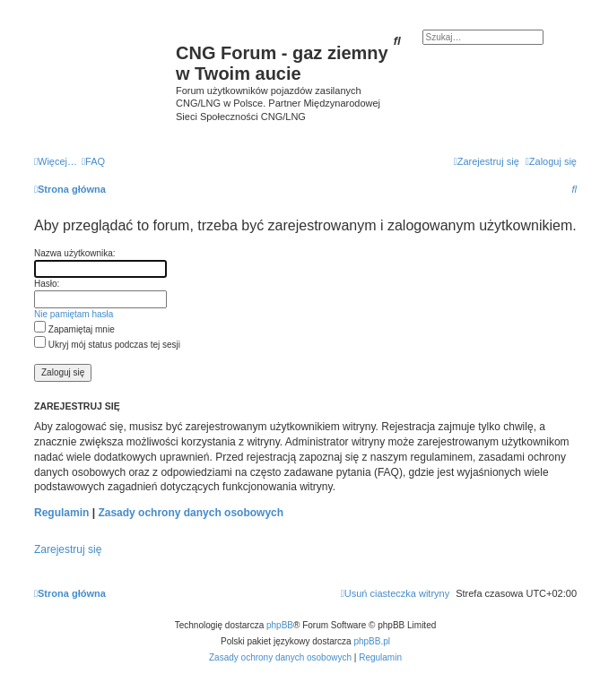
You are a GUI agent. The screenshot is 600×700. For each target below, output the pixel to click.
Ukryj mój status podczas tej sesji (107, 345)
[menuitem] (93, 161)
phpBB (280, 625)
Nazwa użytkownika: (75, 253)
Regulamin (61, 513)
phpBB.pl (372, 641)
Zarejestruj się (68, 549)
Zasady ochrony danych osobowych (191, 513)
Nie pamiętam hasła (74, 314)
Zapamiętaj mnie (74, 329)
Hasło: (47, 284)
